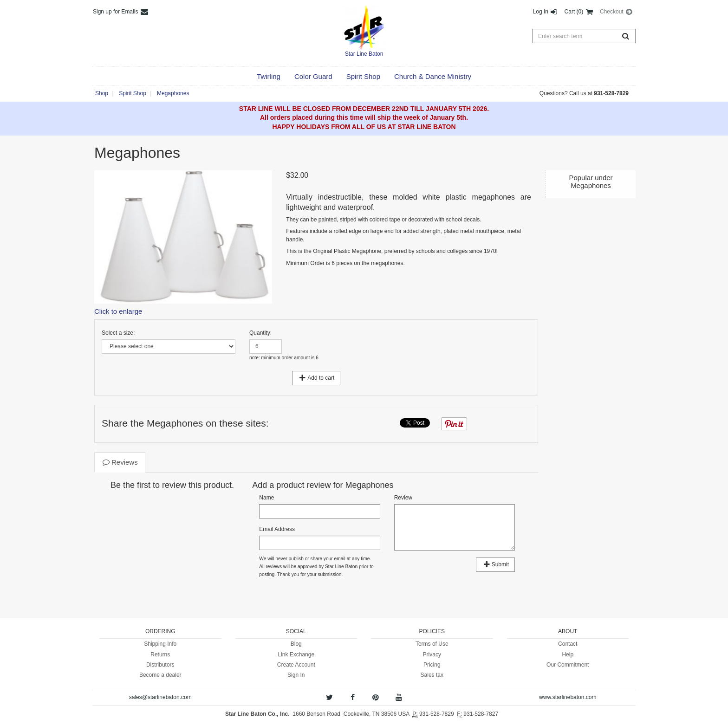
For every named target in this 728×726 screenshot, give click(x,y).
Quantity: (260, 333)
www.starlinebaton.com (568, 697)
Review (403, 498)
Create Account (296, 665)
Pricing (432, 665)
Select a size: (118, 333)
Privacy (432, 655)
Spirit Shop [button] (133, 93)
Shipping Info (160, 644)
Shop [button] (102, 93)
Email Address (277, 529)
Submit (495, 564)
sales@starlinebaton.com (160, 697)
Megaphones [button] (173, 93)
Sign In (296, 675)
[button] (269, 77)
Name (266, 498)
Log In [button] (546, 12)
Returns (160, 655)
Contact (568, 644)
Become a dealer (160, 675)
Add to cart (316, 378)
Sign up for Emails (121, 12)
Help (568, 655)
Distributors (160, 665)
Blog (296, 644)
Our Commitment (568, 665)
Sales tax (432, 675)
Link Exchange (296, 655)
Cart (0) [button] (579, 12)
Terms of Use (432, 644)
